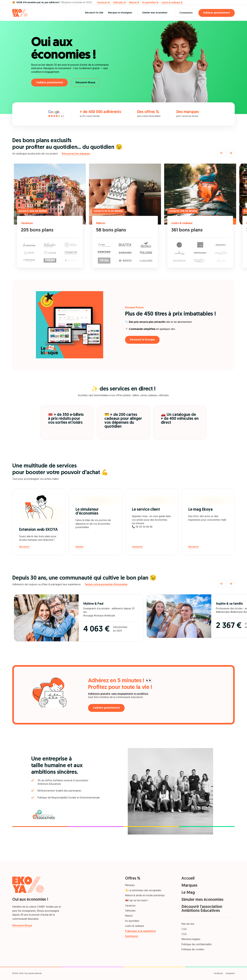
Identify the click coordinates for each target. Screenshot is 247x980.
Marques (130, 885)
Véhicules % (119, 3)
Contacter (137, 547)
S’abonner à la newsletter (141, 931)
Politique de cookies (193, 950)
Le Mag (188, 893)
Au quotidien (132, 921)
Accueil (188, 879)
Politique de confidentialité (197, 945)
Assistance (132, 936)
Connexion (186, 13)
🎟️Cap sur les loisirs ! (137, 901)
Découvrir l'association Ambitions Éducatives (202, 909)
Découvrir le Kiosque (142, 340)
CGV (184, 934)
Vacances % (103, 3)
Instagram (230, 973)
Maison (101, 223)
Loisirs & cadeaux (182, 223)
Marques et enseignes (120, 13)
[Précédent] (222, 153)
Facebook (218, 973)
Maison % (134, 3)
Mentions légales (191, 939)
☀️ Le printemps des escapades (143, 891)
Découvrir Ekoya (85, 83)
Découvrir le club (94, 13)
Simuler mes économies (155, 13)
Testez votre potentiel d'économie (106, 585)
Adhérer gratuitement (217, 13)
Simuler (79, 547)
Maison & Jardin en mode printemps (145, 896)
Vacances (27, 223)
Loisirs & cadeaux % (172, 3)
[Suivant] (231, 153)
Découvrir (24, 547)
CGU (184, 929)
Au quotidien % (150, 3)
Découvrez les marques (76, 154)
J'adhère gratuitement (49, 83)
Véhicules (130, 911)
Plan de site (188, 924)
